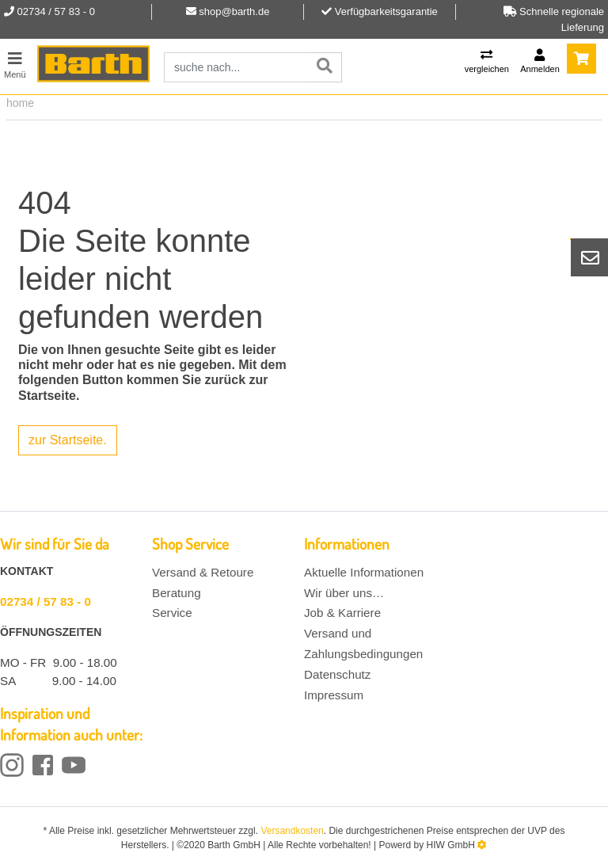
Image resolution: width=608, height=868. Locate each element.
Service (172, 613)
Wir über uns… (344, 593)
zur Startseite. (68, 440)
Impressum (334, 695)
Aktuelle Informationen (364, 572)
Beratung (177, 593)
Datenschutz (337, 674)
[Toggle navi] (15, 63)
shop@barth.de (234, 11)
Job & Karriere (342, 613)
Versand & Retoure (203, 572)
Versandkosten (292, 831)
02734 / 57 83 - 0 (46, 602)
